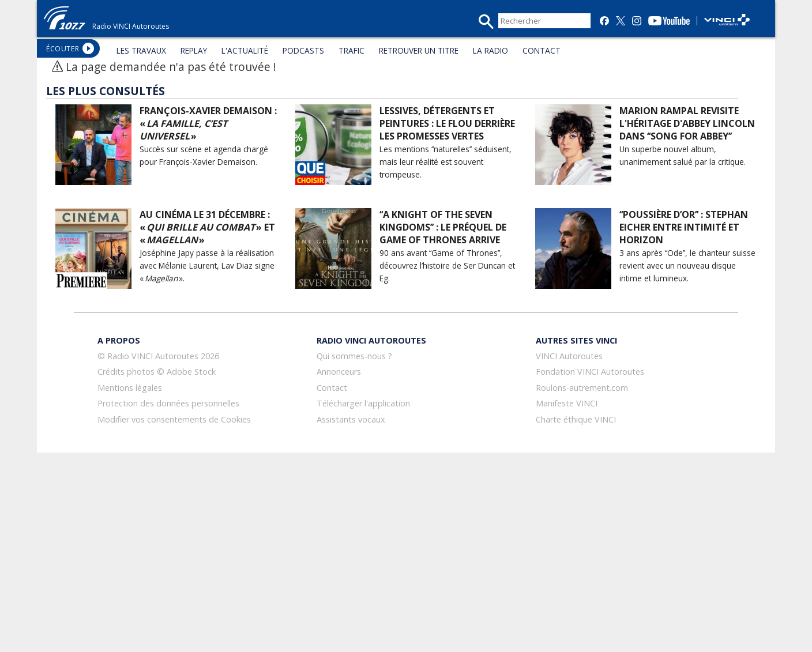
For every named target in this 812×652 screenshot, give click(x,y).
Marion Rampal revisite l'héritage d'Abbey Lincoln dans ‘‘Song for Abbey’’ (687, 123)
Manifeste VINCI (567, 403)
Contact (332, 388)
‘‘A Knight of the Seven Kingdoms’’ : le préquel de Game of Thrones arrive (443, 227)
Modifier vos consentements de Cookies (174, 419)
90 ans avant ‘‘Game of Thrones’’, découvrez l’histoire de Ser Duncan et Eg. (447, 265)
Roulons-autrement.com (582, 388)
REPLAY (194, 50)
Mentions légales (130, 388)
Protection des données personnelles (168, 403)
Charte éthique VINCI (576, 419)
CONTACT (542, 50)
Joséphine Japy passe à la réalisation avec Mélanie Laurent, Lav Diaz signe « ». (207, 265)
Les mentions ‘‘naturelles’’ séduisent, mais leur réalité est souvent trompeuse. (446, 162)
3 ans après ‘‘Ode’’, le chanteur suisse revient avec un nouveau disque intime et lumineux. (687, 265)
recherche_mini (486, 22)
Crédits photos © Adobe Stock (157, 372)
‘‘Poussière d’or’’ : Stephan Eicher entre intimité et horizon (684, 227)
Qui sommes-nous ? (354, 356)
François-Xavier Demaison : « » (208, 123)
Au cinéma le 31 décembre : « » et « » (207, 227)
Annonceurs (339, 372)
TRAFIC (352, 50)
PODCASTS (303, 50)
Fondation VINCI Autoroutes (590, 372)
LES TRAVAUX (141, 50)
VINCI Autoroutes (569, 356)
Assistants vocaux (351, 419)
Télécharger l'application (363, 403)
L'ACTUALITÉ (245, 50)
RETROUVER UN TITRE (419, 50)
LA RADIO (490, 50)
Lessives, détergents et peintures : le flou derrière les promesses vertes (447, 123)
